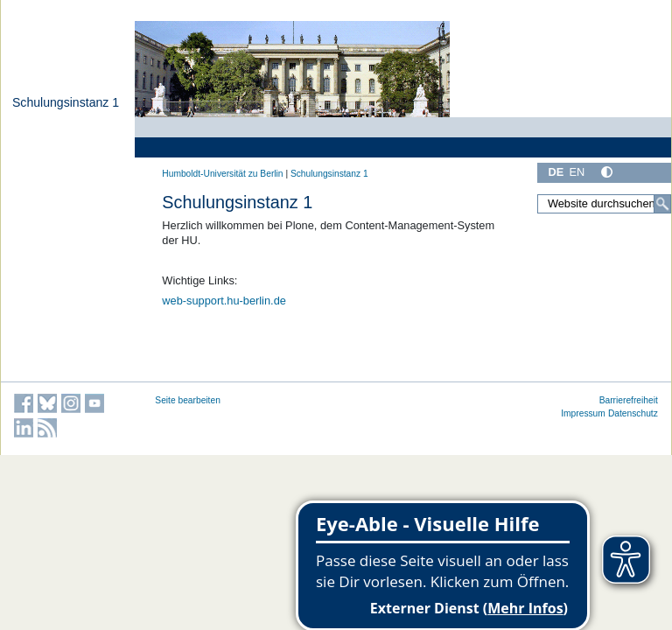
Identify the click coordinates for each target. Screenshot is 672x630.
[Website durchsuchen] (604, 204)
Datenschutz (633, 413)
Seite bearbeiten (188, 400)
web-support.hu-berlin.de (224, 301)
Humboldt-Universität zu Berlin (222, 174)
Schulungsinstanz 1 (66, 102)
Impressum (583, 413)
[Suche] (662, 204)
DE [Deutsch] (556, 172)
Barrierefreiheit (629, 400)
